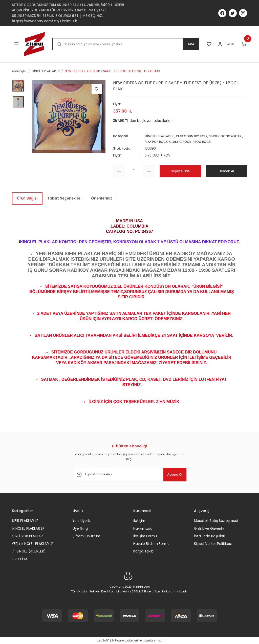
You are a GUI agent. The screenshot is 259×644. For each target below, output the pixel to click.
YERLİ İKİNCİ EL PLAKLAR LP (33, 544)
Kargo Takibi (144, 551)
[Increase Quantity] (149, 171)
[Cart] (244, 44)
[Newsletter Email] (129, 475)
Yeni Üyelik (81, 521)
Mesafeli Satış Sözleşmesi (216, 521)
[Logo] (34, 44)
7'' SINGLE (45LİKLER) (29, 551)
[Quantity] (134, 171)
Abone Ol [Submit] (171, 475)
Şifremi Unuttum (86, 536)
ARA (189, 44)
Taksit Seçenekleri (64, 198)
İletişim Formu (145, 536)
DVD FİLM (19, 559)
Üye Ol (229, 44)
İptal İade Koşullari (210, 536)
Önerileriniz (102, 198)
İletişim (139, 521)
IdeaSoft (102, 640)
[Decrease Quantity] (119, 171)
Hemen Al (226, 171)
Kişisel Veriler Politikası (213, 544)
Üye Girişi (80, 529)
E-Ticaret (118, 640)
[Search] (125, 44)
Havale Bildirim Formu (151, 544)
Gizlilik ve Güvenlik (209, 529)
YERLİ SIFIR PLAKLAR (27, 536)
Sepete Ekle (180, 171)
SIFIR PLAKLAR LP (25, 521)
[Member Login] (220, 44)
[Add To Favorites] (97, 89)
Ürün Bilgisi (27, 198)
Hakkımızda (143, 529)
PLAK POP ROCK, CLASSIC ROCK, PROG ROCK (208, 142)
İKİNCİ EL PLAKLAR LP (161, 136)
